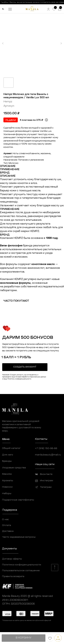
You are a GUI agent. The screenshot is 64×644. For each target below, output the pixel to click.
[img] (3, 9)
